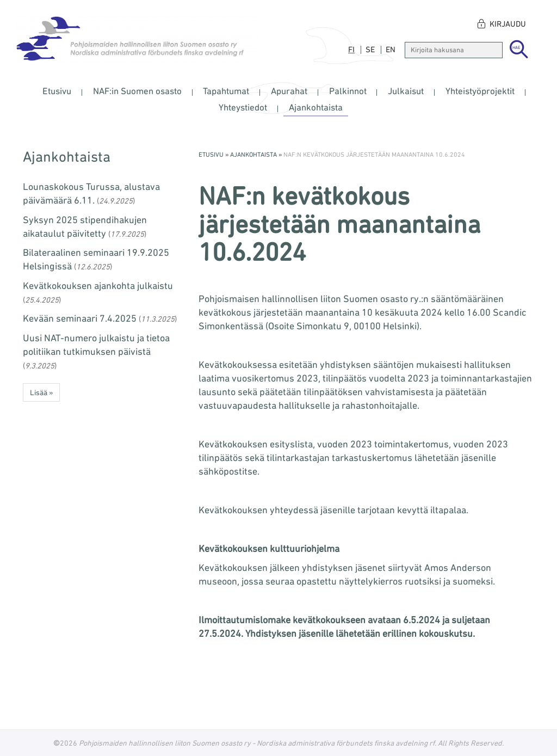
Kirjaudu (508, 24)
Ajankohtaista (316, 107)
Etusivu (57, 91)
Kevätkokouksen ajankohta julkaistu (98, 285)
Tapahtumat (226, 91)
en (391, 49)
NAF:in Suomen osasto (137, 91)
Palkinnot (348, 91)
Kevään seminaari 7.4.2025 (80, 318)
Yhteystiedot (243, 107)
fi (351, 49)
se (370, 49)
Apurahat (289, 91)
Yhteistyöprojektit (480, 91)
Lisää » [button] (41, 392)
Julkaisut (406, 91)
